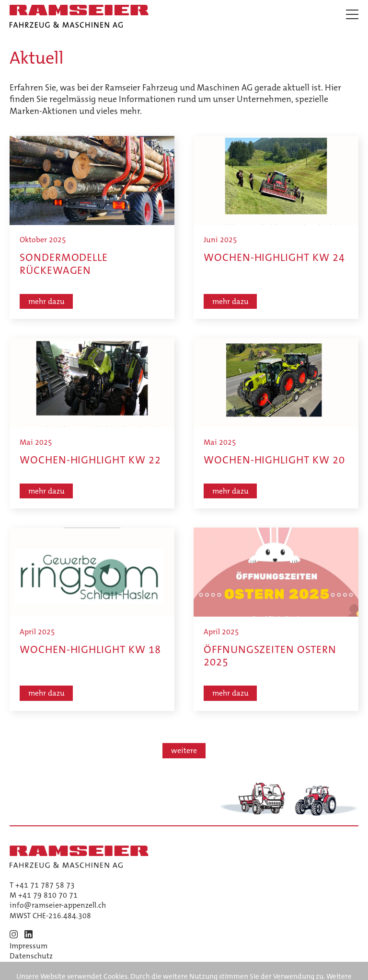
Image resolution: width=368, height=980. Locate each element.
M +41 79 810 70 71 (44, 895)
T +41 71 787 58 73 (42, 885)
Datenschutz (31, 956)
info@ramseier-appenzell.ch (58, 905)
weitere (184, 750)
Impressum (29, 946)
